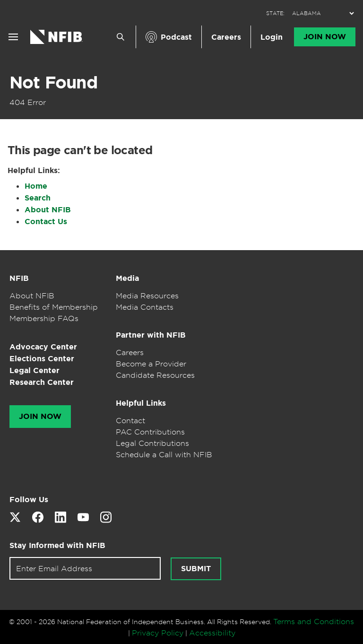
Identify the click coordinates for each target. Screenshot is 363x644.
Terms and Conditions (314, 621)
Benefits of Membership (54, 307)
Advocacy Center (43, 347)
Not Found (53, 82)
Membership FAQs (44, 318)
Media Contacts (145, 307)
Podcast (176, 37)
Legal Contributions (152, 443)
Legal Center (35, 370)
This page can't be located (80, 150)
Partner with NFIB (151, 335)
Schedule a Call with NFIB (164, 454)
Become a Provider (151, 364)
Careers (226, 37)
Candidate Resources (155, 375)
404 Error (28, 102)
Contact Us (46, 222)
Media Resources (147, 296)
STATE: (275, 13)
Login (272, 37)
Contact (130, 420)
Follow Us (29, 500)
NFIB (19, 278)
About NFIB (48, 210)
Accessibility (212, 633)
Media (127, 278)
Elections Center (42, 359)
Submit (196, 569)
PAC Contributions (150, 432)
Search (38, 198)
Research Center (42, 382)
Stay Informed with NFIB (57, 545)
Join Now (325, 37)
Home (36, 186)
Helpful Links (141, 403)
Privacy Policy (158, 633)
